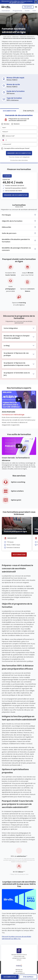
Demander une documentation (19, 153)
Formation (6, 11)
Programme (17, 11)
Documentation (10, 977)
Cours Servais (7, 37)
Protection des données (19, 160)
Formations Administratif (27, 37)
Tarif (34, 11)
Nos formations (19, 554)
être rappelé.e (28, 977)
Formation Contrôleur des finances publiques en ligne (15, 530)
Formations (15, 37)
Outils (27, 11)
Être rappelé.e (28, 7)
